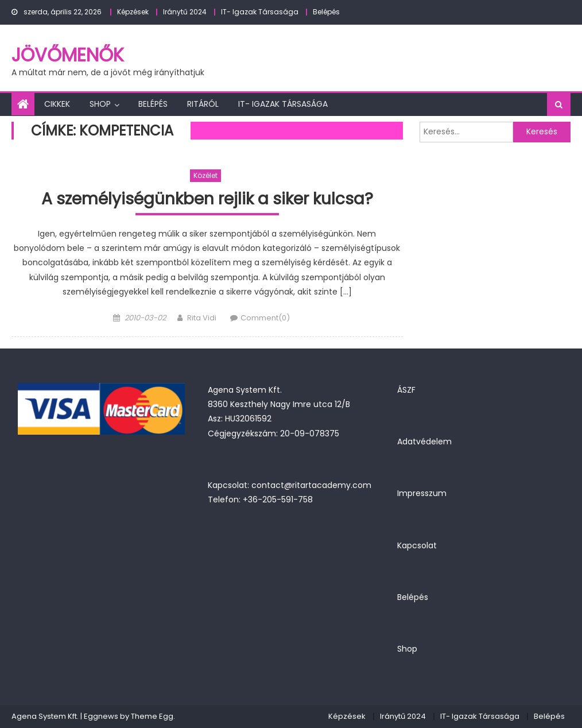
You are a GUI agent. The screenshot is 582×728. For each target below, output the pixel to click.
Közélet (205, 175)
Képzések (133, 12)
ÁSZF (406, 390)
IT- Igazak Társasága (260, 12)
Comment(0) (265, 318)
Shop (100, 104)
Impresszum (422, 493)
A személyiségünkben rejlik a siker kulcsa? (207, 200)
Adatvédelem (424, 442)
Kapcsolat (417, 545)
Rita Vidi (202, 318)
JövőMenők (68, 55)
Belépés (326, 12)
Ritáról (203, 104)
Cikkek (57, 104)
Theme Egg (152, 716)
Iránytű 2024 (185, 12)
